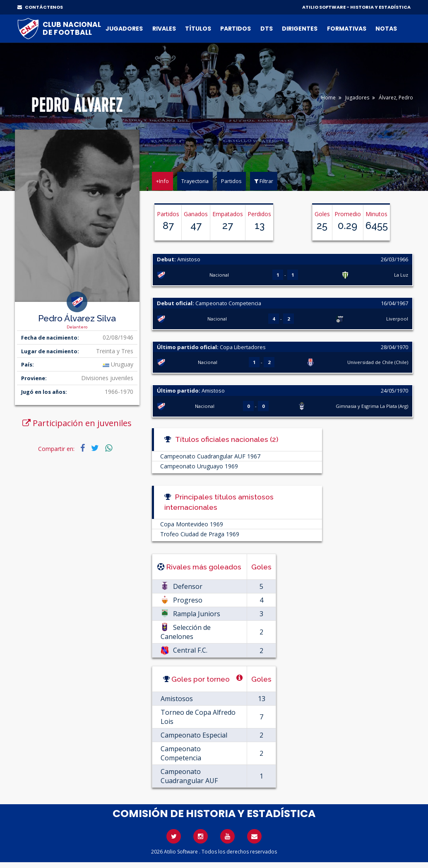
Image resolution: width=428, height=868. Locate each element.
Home (328, 98)
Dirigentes (300, 29)
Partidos (236, 29)
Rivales (164, 29)
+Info (162, 181)
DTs (267, 29)
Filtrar (264, 181)
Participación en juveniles (77, 423)
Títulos (198, 29)
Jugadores (124, 29)
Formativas (347, 29)
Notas (386, 29)
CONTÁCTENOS (40, 7)
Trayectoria (195, 181)
